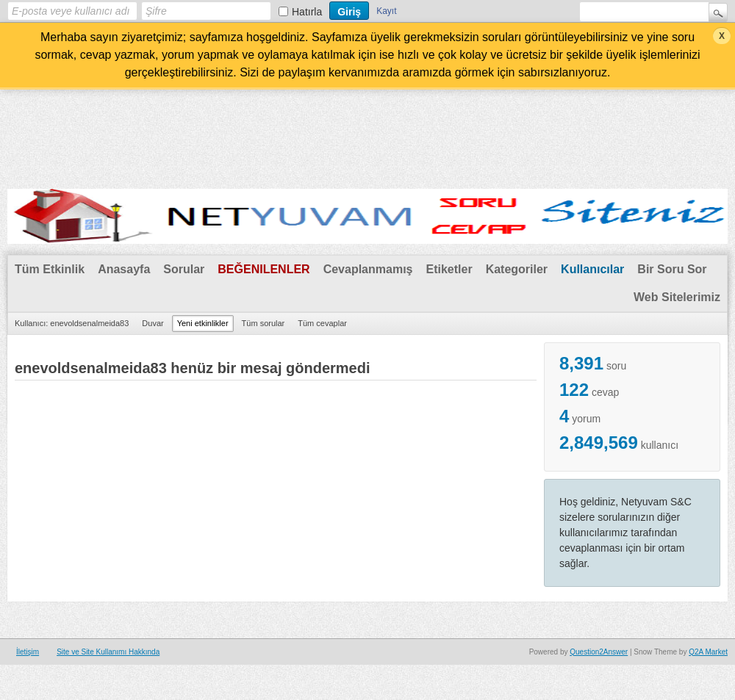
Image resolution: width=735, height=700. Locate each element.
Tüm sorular (263, 323)
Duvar (153, 323)
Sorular (184, 269)
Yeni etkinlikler (203, 323)
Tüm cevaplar (322, 323)
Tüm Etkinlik (50, 269)
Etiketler (449, 269)
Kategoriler (517, 269)
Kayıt (386, 11)
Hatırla (307, 12)
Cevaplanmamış (368, 269)
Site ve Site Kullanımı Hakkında (108, 652)
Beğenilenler (263, 269)
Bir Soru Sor (672, 269)
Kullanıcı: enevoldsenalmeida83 (72, 323)
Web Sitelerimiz (677, 297)
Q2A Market (708, 652)
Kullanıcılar (592, 269)
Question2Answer (599, 652)
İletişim (28, 652)
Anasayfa (124, 269)
